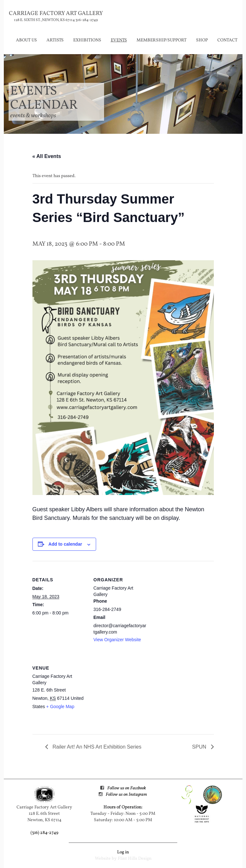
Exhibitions (87, 40)
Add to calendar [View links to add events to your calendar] (65, 544)
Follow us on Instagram (126, 795)
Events (119, 40)
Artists (55, 40)
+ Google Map (60, 707)
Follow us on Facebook (127, 788)
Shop (202, 40)
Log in (123, 852)
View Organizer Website (117, 640)
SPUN (200, 747)
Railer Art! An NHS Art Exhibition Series (96, 747)
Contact (227, 40)
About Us (26, 40)
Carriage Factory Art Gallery (56, 14)
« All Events (47, 156)
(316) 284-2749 (44, 833)
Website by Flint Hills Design (123, 859)
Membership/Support (162, 40)
